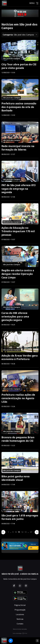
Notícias (20, 619)
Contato (20, 624)
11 (19, 532)
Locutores (20, 614)
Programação (20, 610)
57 (31, 532)
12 (22, 532)
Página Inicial (20, 605)
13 (25, 532)
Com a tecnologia (20, 633)
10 (16, 532)
